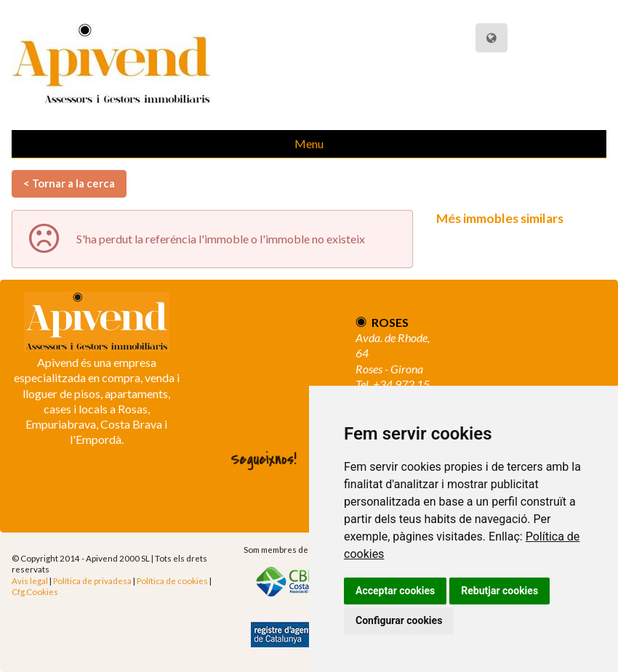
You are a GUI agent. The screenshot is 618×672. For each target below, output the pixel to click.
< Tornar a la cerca (69, 183)
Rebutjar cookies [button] (499, 591)
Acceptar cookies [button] (395, 591)
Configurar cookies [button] (399, 620)
